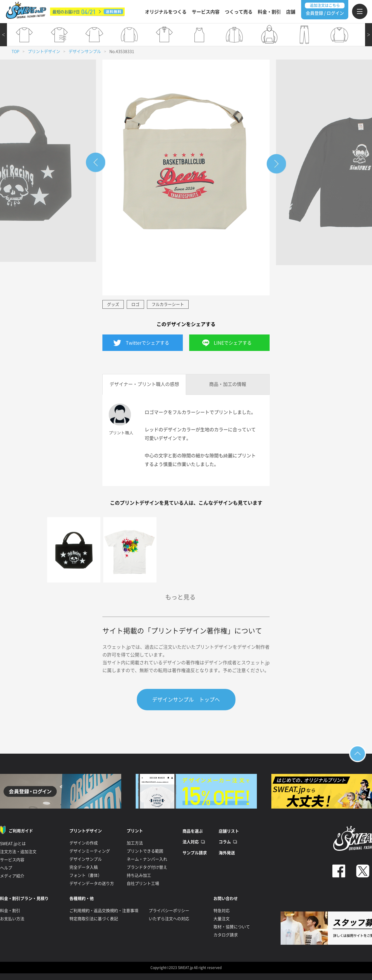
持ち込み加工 (139, 875)
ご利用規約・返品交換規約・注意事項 (104, 911)
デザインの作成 (84, 843)
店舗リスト (229, 831)
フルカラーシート (168, 304)
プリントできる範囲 (145, 851)
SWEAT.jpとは (13, 844)
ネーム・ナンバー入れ (147, 859)
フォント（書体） (86, 875)
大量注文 (222, 919)
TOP (15, 51)
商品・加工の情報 (228, 384)
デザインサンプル (85, 51)
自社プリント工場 (143, 883)
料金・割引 (269, 12)
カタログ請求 (226, 935)
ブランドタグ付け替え (147, 867)
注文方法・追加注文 (18, 852)
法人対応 (191, 842)
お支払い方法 (12, 919)
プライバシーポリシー (169, 911)
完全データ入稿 (84, 867)
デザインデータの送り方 (92, 883)
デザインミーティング (90, 851)
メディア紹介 (12, 876)
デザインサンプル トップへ (186, 700)
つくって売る (239, 12)
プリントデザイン (44, 51)
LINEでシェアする (233, 343)
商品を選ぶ (193, 831)
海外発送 (227, 853)
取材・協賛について (232, 927)
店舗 (291, 12)
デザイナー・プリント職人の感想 (144, 384)
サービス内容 (206, 12)
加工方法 (135, 843)
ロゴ (135, 304)
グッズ (113, 304)
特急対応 (222, 911)
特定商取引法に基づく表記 (94, 919)
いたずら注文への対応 (169, 919)
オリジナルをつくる (166, 12)
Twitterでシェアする (148, 343)
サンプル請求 (195, 853)
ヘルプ (6, 868)
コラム (225, 842)
